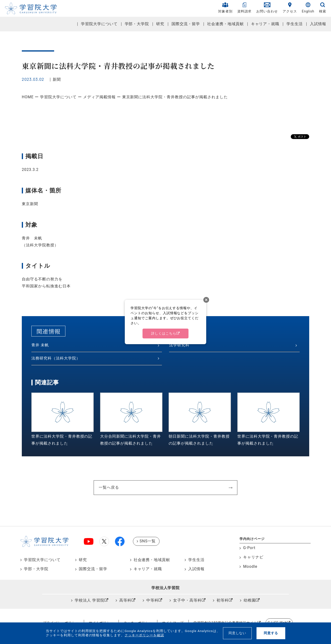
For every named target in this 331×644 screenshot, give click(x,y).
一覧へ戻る (109, 487)
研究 (160, 24)
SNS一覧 (148, 541)
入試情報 (318, 24)
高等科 (125, 600)
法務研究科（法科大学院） (56, 358)
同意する (271, 633)
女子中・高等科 (187, 600)
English (308, 8)
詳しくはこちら (164, 333)
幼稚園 (250, 600)
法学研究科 (179, 345)
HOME (28, 97)
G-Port (249, 548)
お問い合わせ (267, 8)
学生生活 (295, 24)
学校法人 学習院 (90, 600)
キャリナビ (253, 557)
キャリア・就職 (265, 24)
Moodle (250, 566)
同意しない (237, 633)
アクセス (290, 8)
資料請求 (245, 8)
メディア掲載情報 (99, 97)
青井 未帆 (40, 345)
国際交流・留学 (186, 24)
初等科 (223, 600)
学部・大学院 (137, 24)
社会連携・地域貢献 (225, 24)
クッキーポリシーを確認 (144, 635)
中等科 (152, 600)
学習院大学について (99, 24)
